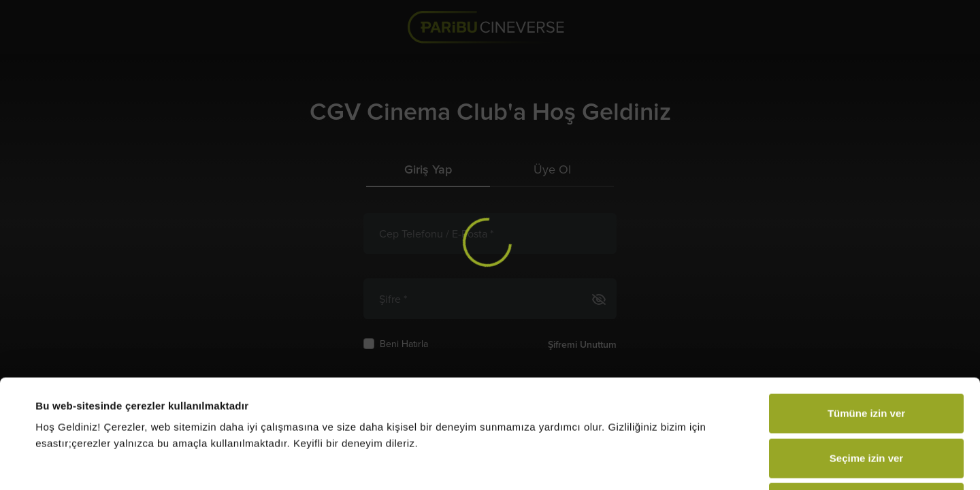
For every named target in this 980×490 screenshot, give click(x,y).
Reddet (867, 401)
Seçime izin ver (866, 356)
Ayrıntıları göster (559, 463)
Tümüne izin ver (866, 311)
